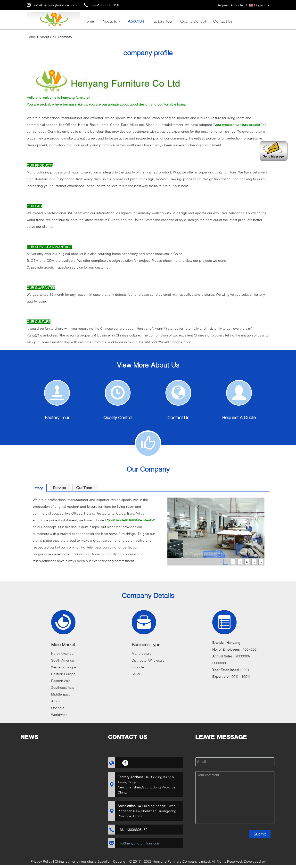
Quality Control (193, 21)
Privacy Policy (41, 861)
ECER (148, 866)
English (260, 5)
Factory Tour (162, 21)
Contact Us (223, 21)
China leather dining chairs (76, 861)
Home (89, 21)
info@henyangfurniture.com (55, 5)
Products (109, 21)
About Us (136, 21)
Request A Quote (230, 5)
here (177, 260)
